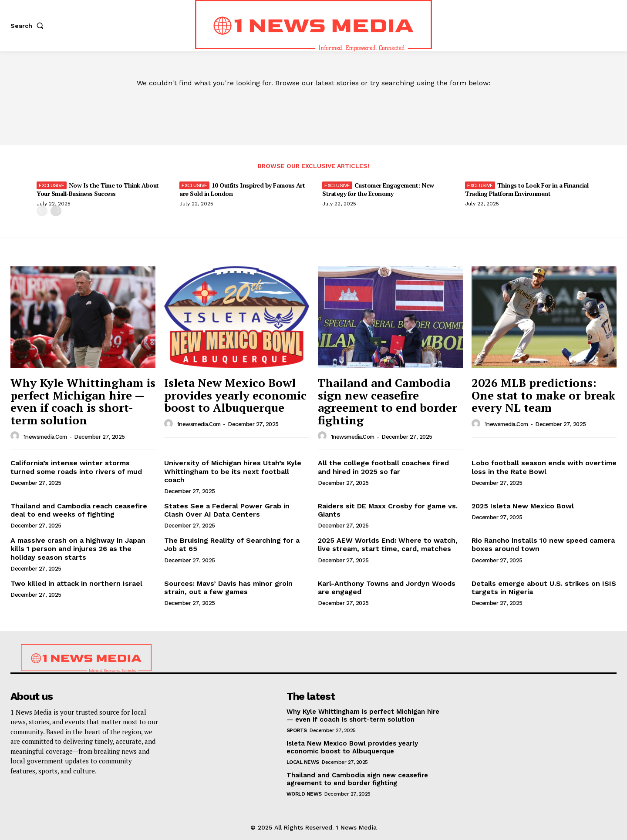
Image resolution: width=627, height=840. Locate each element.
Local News (303, 762)
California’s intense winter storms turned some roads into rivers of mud (76, 467)
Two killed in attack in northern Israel (76, 583)
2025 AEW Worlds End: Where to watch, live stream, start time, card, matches (388, 544)
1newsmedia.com (45, 437)
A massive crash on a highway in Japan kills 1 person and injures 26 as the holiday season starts (78, 549)
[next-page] (56, 211)
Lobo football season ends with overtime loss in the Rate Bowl (544, 467)
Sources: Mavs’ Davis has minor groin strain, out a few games (228, 588)
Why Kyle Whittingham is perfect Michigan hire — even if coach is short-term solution (83, 401)
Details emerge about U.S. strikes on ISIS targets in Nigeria (544, 588)
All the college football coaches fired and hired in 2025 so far (383, 467)
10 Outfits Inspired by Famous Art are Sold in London (242, 189)
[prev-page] (42, 211)
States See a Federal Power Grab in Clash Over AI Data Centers (227, 510)
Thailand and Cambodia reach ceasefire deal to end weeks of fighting (79, 510)
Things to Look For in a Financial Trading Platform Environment (527, 189)
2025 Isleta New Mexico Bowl (523, 506)
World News (304, 794)
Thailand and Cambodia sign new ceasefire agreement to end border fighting (388, 401)
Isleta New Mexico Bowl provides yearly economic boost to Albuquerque (235, 395)
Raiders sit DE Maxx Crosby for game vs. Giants (388, 510)
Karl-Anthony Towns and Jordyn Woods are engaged (387, 588)
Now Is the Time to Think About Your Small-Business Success (98, 189)
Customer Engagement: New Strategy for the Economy (378, 189)
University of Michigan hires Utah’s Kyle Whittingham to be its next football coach (233, 471)
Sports (297, 730)
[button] (29, 26)
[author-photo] (16, 436)
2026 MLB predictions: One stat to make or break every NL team (543, 395)
